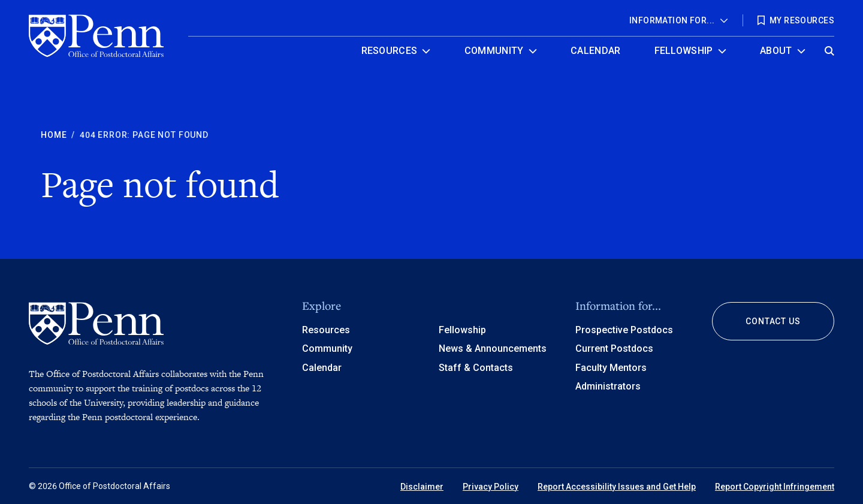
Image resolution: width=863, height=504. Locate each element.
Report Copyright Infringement (775, 487)
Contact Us (773, 321)
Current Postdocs (614, 348)
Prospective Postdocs (624, 330)
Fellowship (684, 51)
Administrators (608, 386)
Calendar (596, 51)
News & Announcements (493, 348)
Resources (390, 51)
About (776, 51)
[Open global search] (829, 48)
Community (494, 51)
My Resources (802, 20)
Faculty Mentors (611, 368)
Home (54, 135)
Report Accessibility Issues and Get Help (617, 487)
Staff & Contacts (476, 368)
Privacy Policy (491, 487)
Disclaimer (422, 487)
